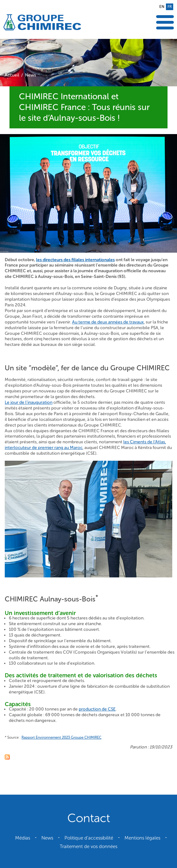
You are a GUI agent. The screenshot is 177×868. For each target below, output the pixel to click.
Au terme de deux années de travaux (108, 322)
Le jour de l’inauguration (29, 402)
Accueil (12, 75)
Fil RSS (7, 757)
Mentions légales (142, 838)
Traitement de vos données (88, 846)
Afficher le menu (165, 22)
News (31, 75)
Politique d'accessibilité (89, 838)
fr (170, 7)
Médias (23, 838)
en (162, 7)
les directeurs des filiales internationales (75, 260)
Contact (89, 818)
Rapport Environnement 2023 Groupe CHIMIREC (61, 737)
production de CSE (97, 709)
